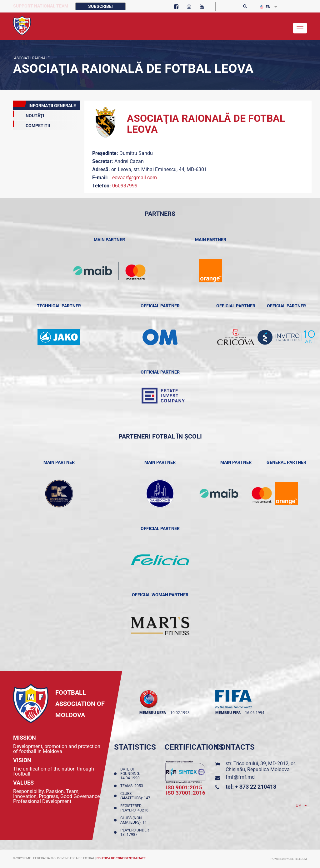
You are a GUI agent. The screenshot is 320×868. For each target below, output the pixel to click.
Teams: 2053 (133, 786)
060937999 (125, 186)
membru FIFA (228, 713)
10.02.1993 (180, 713)
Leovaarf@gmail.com (133, 178)
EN (265, 7)
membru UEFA (153, 713)
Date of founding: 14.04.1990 (131, 774)
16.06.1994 (255, 713)
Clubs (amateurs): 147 (136, 796)
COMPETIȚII (32, 124)
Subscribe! (100, 6)
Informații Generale (45, 104)
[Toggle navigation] (300, 28)
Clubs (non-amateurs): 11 (135, 820)
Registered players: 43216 (135, 808)
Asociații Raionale (31, 58)
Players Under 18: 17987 (135, 832)
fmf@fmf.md (240, 777)
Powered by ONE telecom (289, 859)
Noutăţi (29, 114)
